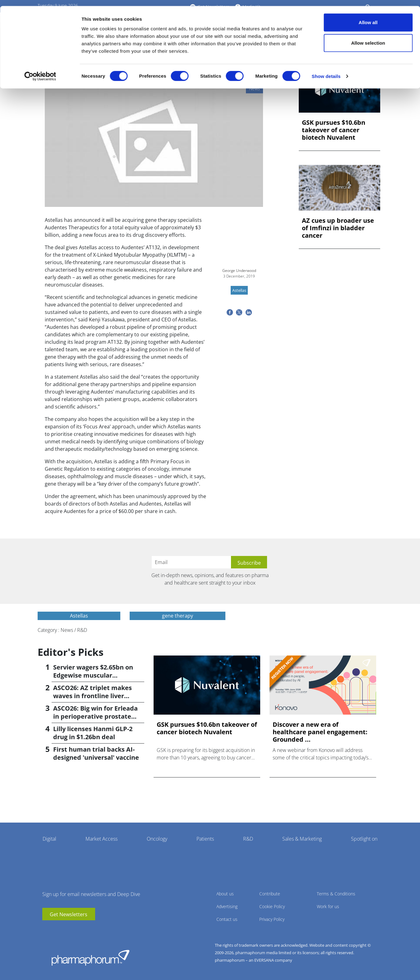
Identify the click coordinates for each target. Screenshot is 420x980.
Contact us (227, 919)
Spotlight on (364, 839)
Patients (205, 839)
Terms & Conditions (336, 894)
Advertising (227, 906)
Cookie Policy (272, 906)
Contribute (270, 894)
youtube (47, 930)
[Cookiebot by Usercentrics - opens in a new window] (40, 70)
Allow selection (368, 37)
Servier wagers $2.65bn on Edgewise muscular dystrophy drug (93, 675)
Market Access (102, 839)
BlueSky (66, 930)
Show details (326, 70)
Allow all (368, 16)
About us (225, 894)
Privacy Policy (272, 919)
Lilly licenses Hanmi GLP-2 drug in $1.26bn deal (93, 733)
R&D (248, 839)
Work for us (328, 906)
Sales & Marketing (302, 839)
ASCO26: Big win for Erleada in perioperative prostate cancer (95, 716)
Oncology (157, 839)
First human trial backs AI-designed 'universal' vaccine (96, 753)
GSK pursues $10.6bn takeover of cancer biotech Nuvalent (334, 130)
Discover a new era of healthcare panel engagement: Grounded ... (320, 732)
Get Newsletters (69, 914)
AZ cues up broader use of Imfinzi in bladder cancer (338, 228)
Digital (49, 839)
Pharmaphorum (90, 958)
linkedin (56, 930)
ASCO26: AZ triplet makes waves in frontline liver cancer (92, 696)
